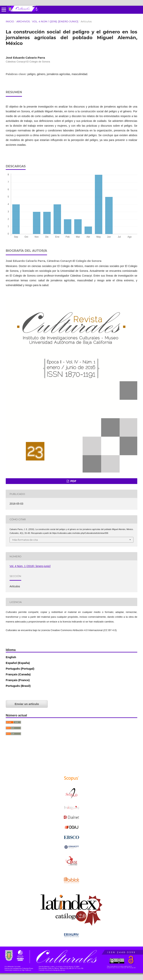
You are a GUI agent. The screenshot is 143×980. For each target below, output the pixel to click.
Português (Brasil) (18, 686)
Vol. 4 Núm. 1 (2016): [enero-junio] (55, 21)
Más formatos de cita (25, 540)
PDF (73, 481)
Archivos (23, 21)
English (11, 657)
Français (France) (18, 680)
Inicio (10, 21)
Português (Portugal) (20, 669)
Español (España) (18, 663)
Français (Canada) (18, 674)
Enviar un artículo (27, 704)
